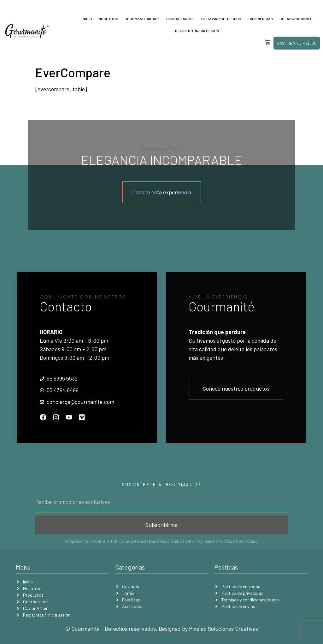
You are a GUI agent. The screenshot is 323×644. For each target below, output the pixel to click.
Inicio (87, 19)
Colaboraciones (296, 19)
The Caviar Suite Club (220, 19)
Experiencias (260, 19)
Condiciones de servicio (178, 541)
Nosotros (108, 19)
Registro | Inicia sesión (197, 31)
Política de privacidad (238, 541)
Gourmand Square (142, 19)
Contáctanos (179, 19)
